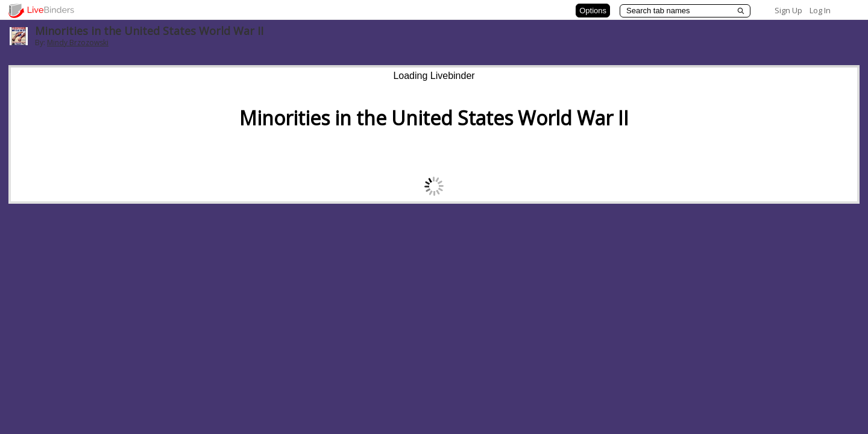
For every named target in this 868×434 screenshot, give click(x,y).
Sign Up (788, 10)
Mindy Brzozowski (78, 42)
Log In (820, 10)
